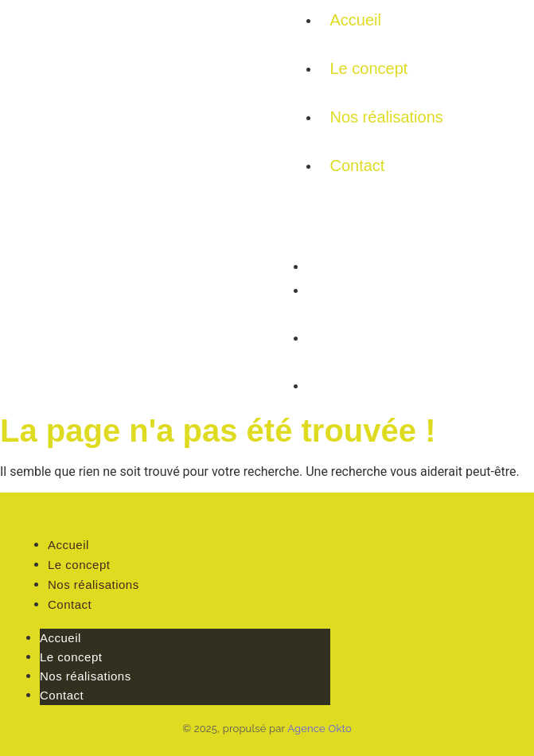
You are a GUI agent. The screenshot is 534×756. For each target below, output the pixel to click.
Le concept (369, 68)
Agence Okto (320, 729)
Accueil (356, 20)
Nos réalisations (387, 117)
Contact (358, 166)
